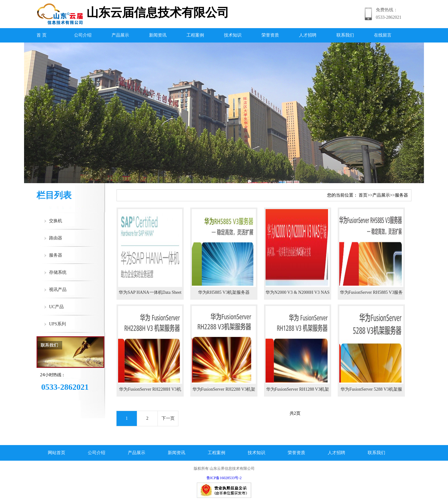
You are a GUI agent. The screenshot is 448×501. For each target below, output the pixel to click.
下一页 (168, 418)
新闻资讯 (158, 35)
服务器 (56, 255)
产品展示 (120, 35)
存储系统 (58, 272)
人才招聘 (308, 35)
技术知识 (233, 35)
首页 (363, 195)
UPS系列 (57, 324)
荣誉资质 (270, 35)
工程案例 (195, 35)
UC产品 (56, 307)
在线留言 (383, 35)
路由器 (56, 238)
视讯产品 (58, 290)
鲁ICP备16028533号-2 (224, 478)
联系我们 (345, 35)
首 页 (42, 35)
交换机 (56, 221)
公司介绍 (83, 35)
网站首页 (57, 453)
